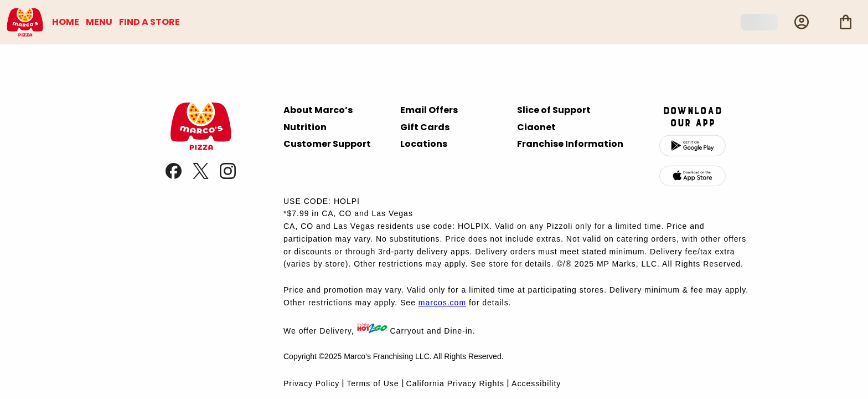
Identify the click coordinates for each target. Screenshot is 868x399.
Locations (424, 144)
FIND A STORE (149, 22)
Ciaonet (536, 127)
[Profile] (802, 22)
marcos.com (442, 303)
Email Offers (429, 110)
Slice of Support (554, 110)
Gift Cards (425, 127)
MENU (99, 22)
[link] (175, 176)
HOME (66, 22)
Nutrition (305, 127)
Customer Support (327, 144)
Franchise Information (570, 144)
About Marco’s (318, 110)
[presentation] (201, 147)
